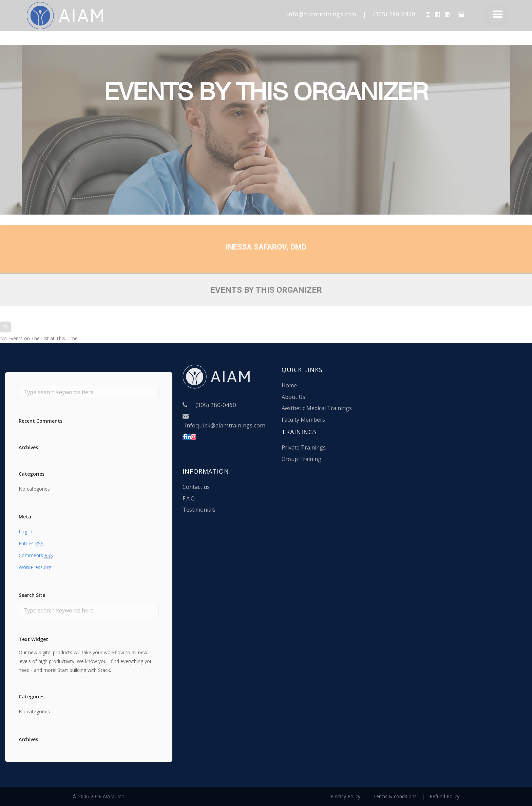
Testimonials (199, 510)
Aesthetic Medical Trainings (317, 408)
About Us (293, 397)
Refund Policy (444, 796)
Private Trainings (304, 447)
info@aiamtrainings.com (322, 14)
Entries (31, 544)
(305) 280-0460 (394, 14)
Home (289, 385)
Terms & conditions (395, 796)
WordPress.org (35, 567)
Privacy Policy (345, 796)
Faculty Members (303, 420)
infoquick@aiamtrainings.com (225, 425)
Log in (25, 532)
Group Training (301, 459)
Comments (36, 555)
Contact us (196, 487)
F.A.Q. (189, 498)
